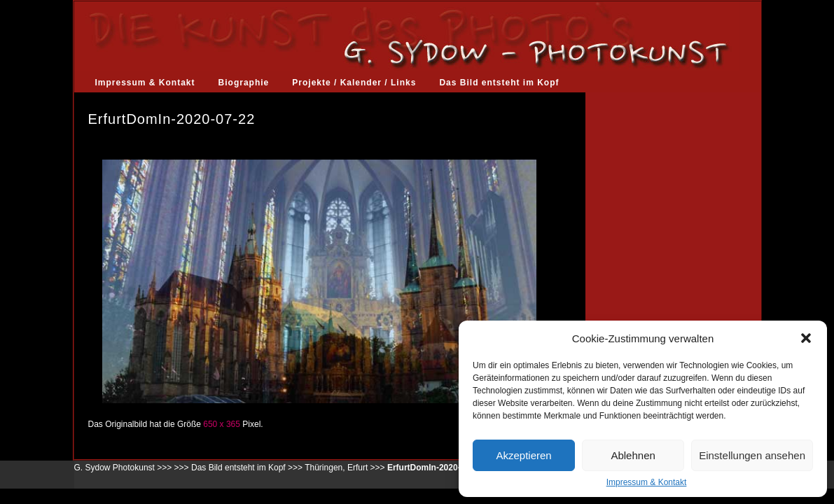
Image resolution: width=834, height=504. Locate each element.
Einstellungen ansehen (752, 455)
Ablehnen (633, 455)
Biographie (244, 83)
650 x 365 (222, 424)
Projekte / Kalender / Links (354, 83)
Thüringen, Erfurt (336, 468)
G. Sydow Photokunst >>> (123, 468)
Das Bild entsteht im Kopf (499, 83)
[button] (806, 338)
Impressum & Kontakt (647, 482)
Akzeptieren (523, 455)
